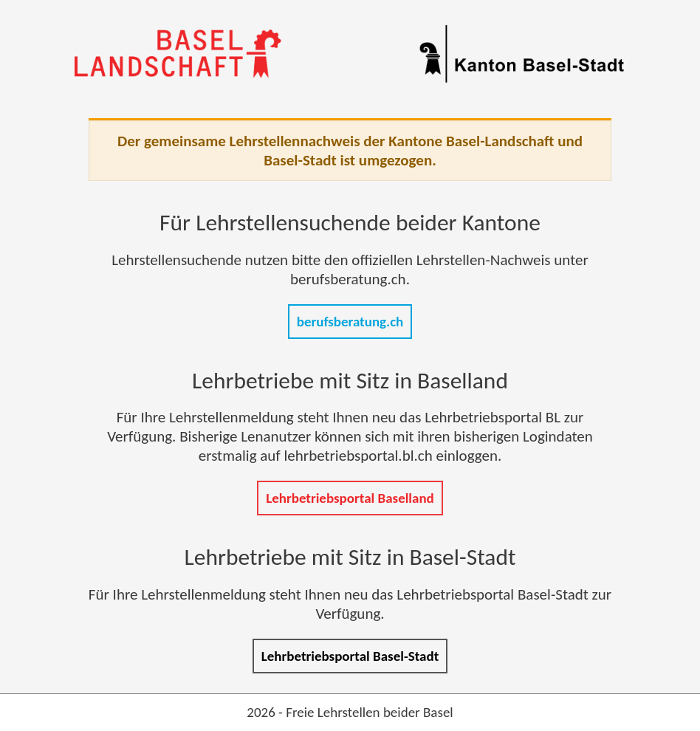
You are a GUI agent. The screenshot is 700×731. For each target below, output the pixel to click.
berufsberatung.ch (350, 322)
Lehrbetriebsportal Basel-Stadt (350, 656)
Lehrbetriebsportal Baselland (350, 498)
